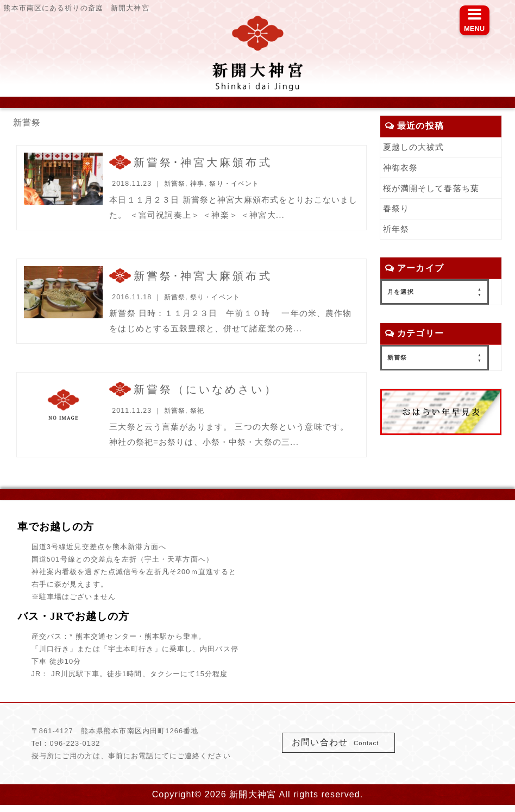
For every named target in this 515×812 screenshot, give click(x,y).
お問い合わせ (338, 749)
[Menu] (475, 20)
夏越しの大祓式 (416, 147)
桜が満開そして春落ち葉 (434, 189)
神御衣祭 (401, 168)
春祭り (397, 210)
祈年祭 (397, 231)
